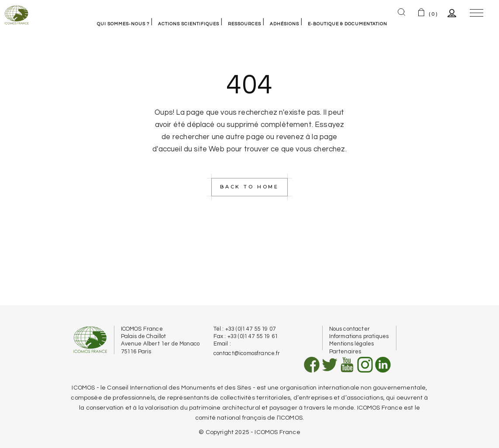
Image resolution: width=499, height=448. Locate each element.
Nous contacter (349, 329)
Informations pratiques (359, 336)
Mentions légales (352, 344)
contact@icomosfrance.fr (247, 353)
